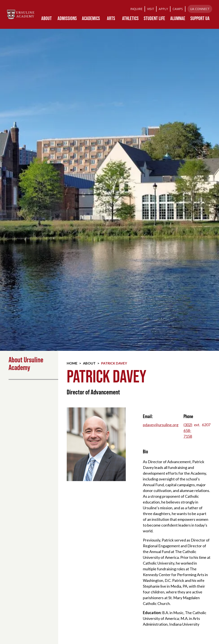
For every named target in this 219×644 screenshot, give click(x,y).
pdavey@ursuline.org (161, 425)
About (89, 363)
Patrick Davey (114, 363)
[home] (21, 15)
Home (72, 363)
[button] (46, 18)
